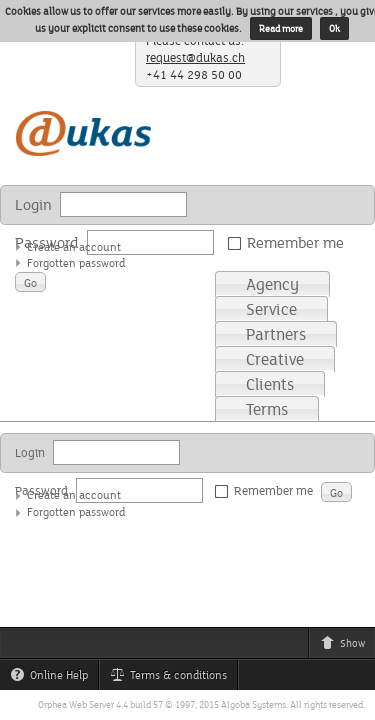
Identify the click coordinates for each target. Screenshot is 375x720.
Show (347, 646)
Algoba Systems (253, 704)
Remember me (289, 243)
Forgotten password (76, 262)
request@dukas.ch (195, 57)
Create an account (74, 246)
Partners (276, 334)
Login (33, 204)
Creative (275, 359)
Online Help (54, 678)
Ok (334, 28)
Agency (272, 284)
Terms (267, 409)
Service (271, 309)
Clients (270, 384)
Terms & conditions (173, 678)
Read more (281, 28)
